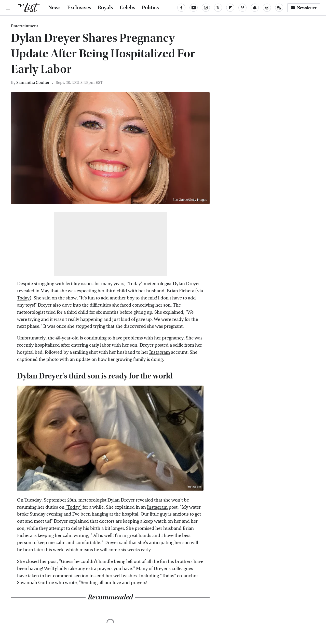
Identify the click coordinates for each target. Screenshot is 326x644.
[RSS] (279, 8)
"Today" (73, 507)
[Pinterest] (242, 8)
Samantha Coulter (33, 82)
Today (23, 298)
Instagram (160, 352)
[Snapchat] (255, 8)
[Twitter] (218, 8)
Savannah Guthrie (36, 583)
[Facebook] (181, 8)
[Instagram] (206, 8)
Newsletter (304, 8)
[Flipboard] (230, 8)
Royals (105, 8)
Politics (150, 8)
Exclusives (79, 8)
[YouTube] (194, 8)
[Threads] (267, 8)
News (55, 8)
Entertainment (24, 26)
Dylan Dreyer (186, 284)
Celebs (127, 8)
